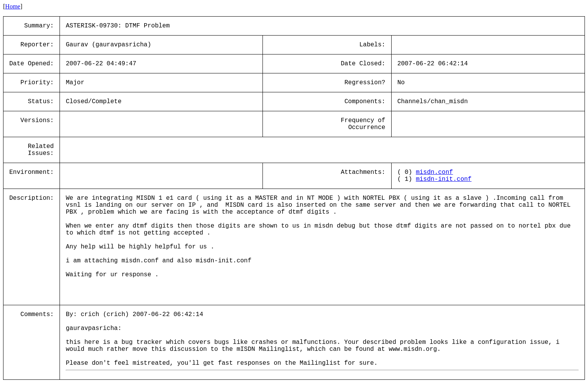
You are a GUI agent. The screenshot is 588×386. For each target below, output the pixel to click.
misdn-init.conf (444, 179)
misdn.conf (435, 172)
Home (13, 6)
